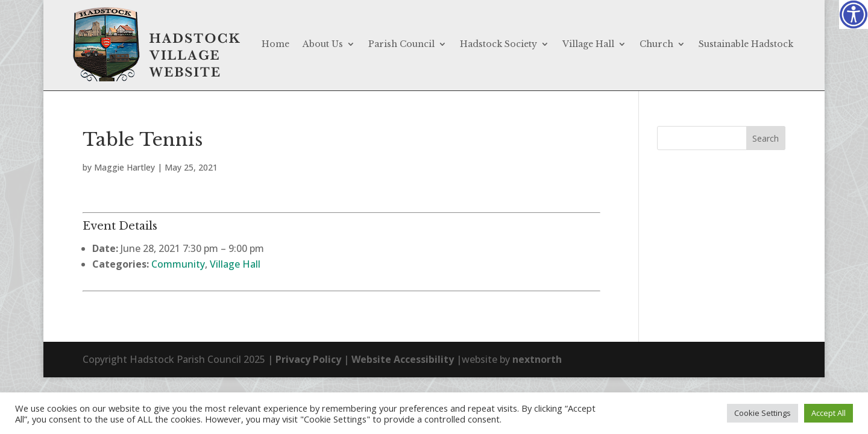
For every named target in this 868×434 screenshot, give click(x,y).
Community (178, 264)
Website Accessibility (403, 359)
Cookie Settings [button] (763, 413)
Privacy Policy (308, 359)
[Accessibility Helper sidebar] (854, 14)
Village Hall (588, 44)
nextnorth (537, 359)
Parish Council (401, 44)
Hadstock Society (498, 44)
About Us (323, 44)
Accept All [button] (829, 413)
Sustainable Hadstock (746, 44)
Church (656, 44)
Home (275, 44)
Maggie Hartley (124, 167)
